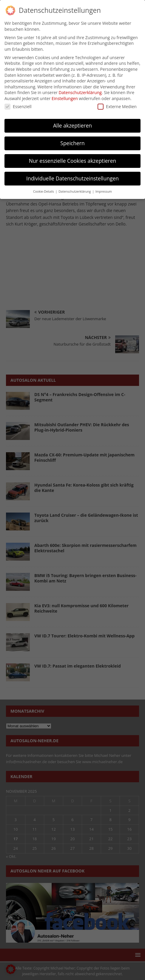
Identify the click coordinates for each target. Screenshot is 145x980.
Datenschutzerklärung (80, 91)
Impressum (104, 189)
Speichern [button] (72, 141)
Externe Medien (117, 104)
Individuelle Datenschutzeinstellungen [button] (72, 176)
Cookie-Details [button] (44, 189)
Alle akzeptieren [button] (72, 123)
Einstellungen (65, 96)
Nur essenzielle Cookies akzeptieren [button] (73, 159)
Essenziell (18, 104)
